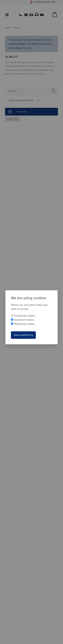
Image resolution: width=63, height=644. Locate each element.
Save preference (23, 335)
